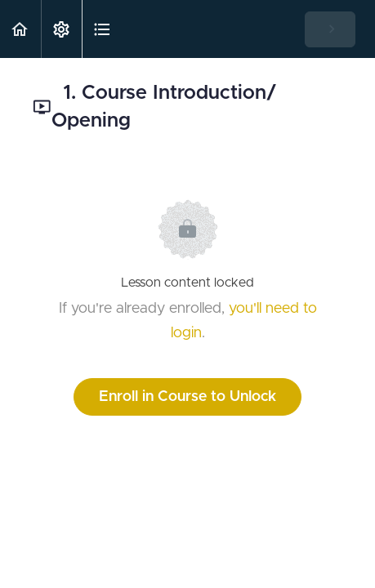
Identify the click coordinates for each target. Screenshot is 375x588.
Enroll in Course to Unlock (187, 397)
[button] (20, 29)
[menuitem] (61, 29)
